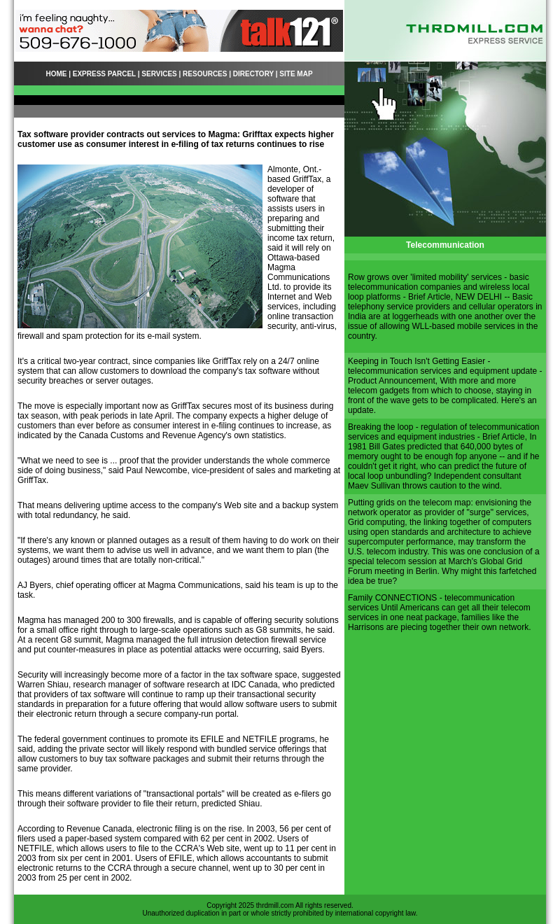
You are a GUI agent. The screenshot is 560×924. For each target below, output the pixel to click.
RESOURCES (205, 74)
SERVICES (159, 74)
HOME (56, 74)
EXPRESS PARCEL (104, 74)
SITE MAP (296, 74)
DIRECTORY (253, 74)
